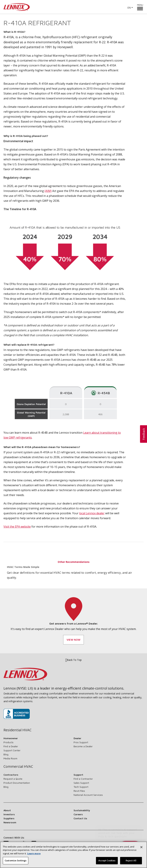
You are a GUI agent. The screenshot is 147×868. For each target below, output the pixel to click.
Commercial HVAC (18, 767)
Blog (6, 754)
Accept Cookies (107, 863)
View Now (73, 640)
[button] (144, 434)
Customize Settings (16, 863)
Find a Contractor (83, 779)
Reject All (131, 863)
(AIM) (48, 191)
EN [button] (129, 8)
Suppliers (9, 818)
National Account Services (88, 795)
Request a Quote (13, 779)
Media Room (10, 758)
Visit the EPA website (17, 527)
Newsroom (10, 822)
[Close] (141, 849)
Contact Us (80, 818)
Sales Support (81, 783)
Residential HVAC (17, 730)
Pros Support (81, 742)
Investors (9, 814)
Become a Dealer (83, 746)
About (7, 810)
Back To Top (73, 660)
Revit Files (79, 791)
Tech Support (81, 787)
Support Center (12, 750)
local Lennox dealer (92, 513)
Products (8, 742)
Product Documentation (17, 783)
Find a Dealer (11, 746)
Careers (78, 814)
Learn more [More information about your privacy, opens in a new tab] (34, 856)
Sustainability (82, 810)
